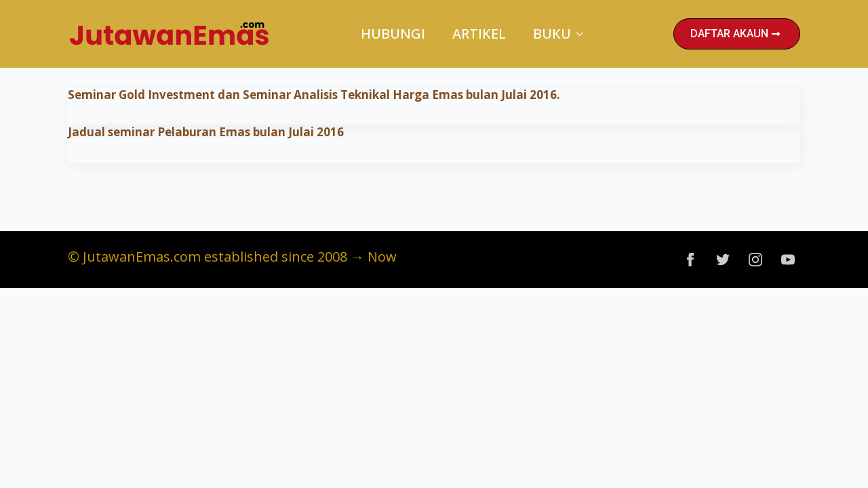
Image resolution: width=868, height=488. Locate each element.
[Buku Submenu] (584, 34)
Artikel (479, 34)
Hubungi (393, 34)
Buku (552, 34)
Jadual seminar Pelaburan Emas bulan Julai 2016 (206, 132)
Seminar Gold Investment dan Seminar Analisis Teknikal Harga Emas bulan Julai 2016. (314, 95)
